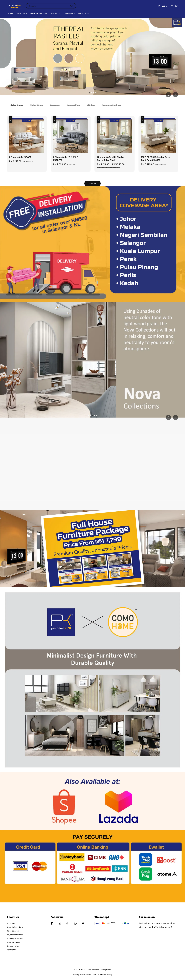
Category (21, 13)
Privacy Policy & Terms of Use (86, 975)
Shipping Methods (15, 939)
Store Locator (13, 931)
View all (92, 183)
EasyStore (106, 970)
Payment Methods (15, 935)
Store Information (15, 927)
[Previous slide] (168, 417)
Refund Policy (106, 975)
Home (11, 13)
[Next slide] (175, 95)
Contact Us (12, 950)
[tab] (90, 93)
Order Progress (13, 942)
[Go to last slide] (168, 95)
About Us (82, 13)
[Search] (72, 6)
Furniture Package (38, 13)
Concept (54, 13)
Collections (68, 13)
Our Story (11, 923)
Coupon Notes (13, 946)
